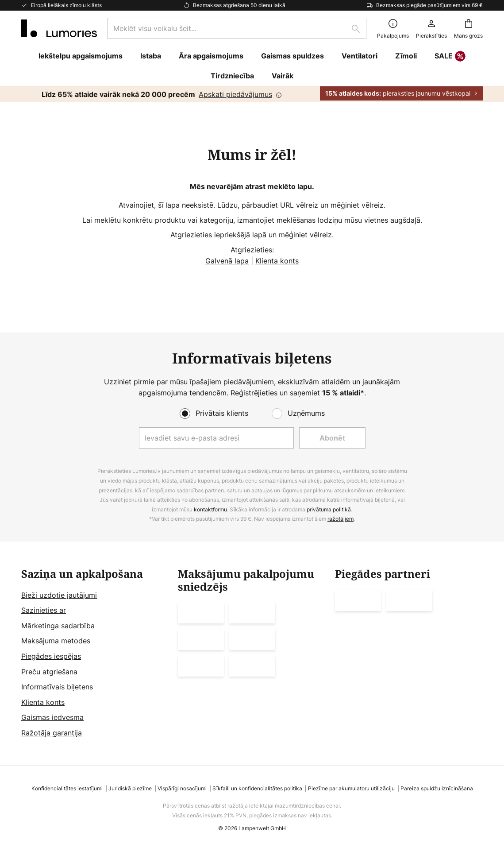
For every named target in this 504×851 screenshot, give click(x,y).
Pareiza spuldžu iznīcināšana (437, 788)
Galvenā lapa (227, 261)
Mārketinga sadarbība (58, 626)
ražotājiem (340, 519)
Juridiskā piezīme (130, 788)
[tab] (95, 654)
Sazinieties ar (44, 610)
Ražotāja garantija (52, 733)
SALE (450, 57)
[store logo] (59, 28)
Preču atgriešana (49, 672)
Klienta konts (277, 261)
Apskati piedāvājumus (235, 94)
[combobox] (237, 28)
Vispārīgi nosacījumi (182, 788)
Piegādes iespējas (51, 656)
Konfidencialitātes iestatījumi (67, 788)
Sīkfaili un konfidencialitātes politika (257, 788)
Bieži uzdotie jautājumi (59, 595)
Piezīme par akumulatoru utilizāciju (351, 788)
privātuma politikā (329, 509)
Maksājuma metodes (56, 641)
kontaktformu (210, 509)
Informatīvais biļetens (57, 687)
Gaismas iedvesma (52, 717)
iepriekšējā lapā (240, 235)
